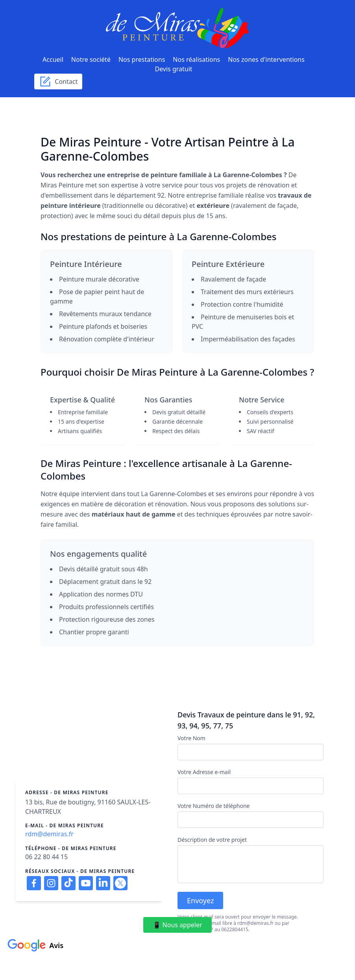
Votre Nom (191, 738)
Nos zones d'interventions (266, 59)
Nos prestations (142, 59)
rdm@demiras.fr (49, 834)
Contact (58, 82)
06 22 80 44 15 (46, 857)
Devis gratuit (173, 69)
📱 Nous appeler (177, 925)
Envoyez (200, 900)
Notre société (91, 59)
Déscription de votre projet (212, 840)
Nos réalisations (196, 59)
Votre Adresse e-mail (204, 772)
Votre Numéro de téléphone (214, 806)
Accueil (53, 59)
